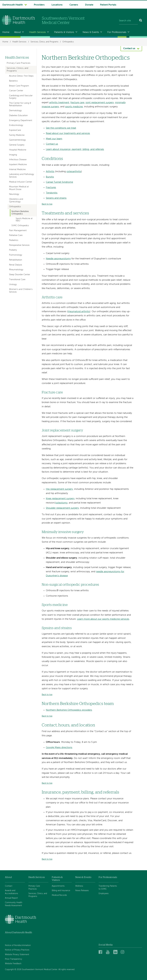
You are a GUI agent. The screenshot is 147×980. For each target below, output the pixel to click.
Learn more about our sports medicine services (103, 619)
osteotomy (61, 503)
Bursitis (50, 177)
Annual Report (11, 898)
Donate (89, 5)
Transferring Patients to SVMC (108, 887)
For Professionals (117, 32)
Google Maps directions (59, 748)
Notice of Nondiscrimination (18, 945)
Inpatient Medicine (18, 165)
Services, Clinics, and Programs (44, 42)
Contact (9, 886)
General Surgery (17, 145)
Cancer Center (16, 91)
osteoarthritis (74, 172)
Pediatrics (14, 240)
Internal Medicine (17, 170)
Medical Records (59, 895)
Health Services (37, 32)
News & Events (91, 32)
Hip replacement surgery (59, 489)
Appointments (58, 886)
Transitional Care (17, 280)
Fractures (51, 188)
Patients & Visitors (64, 32)
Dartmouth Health (13, 5)
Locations (57, 5)
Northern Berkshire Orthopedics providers (69, 710)
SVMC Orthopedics (20, 226)
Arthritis (50, 172)
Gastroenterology (17, 140)
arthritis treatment (59, 103)
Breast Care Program (19, 86)
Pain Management (18, 231)
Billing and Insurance (61, 891)
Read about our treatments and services (68, 133)
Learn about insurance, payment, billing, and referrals (75, 149)
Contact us (52, 144)
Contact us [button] (129, 49)
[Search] (141, 21)
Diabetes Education (18, 116)
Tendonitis (52, 193)
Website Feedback (13, 964)
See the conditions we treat (61, 128)
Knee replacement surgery (60, 499)
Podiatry (13, 250)
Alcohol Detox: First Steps (21, 76)
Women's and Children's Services (21, 291)
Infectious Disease (18, 160)
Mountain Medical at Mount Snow (19, 188)
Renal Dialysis (16, 265)
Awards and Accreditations (11, 892)
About (17, 32)
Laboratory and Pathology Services (22, 176)
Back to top (47, 204)
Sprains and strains (56, 198)
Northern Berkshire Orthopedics (20, 213)
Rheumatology (16, 270)
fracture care (77, 103)
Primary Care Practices (18, 63)
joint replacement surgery (100, 103)
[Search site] (128, 21)
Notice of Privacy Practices (17, 950)
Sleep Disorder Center (20, 275)
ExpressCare (15, 130)
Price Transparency (14, 959)
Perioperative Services (19, 245)
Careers (74, 5)
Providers (39, 5)
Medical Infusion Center (21, 182)
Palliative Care (16, 235)
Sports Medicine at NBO (24, 220)
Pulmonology (16, 255)
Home (6, 32)
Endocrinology (16, 125)
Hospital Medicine (18, 150)
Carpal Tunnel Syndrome (59, 182)
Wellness (79, 886)
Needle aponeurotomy (58, 259)
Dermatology (15, 111)
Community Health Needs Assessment (14, 904)
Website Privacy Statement (17, 955)
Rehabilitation (16, 260)
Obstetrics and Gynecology (16, 200)
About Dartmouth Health (18, 932)
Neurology (14, 194)
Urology (13, 285)
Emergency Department (21, 121)
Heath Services (37, 877)
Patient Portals (108, 5)
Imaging (13, 155)
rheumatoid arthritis (79, 312)
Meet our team (54, 139)
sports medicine (74, 107)
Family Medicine (17, 135)
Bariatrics (13, 81)
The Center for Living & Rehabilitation (20, 104)
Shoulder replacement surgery (62, 508)
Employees (104, 894)
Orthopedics (68, 42)
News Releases (82, 891)
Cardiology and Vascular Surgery (21, 97)
